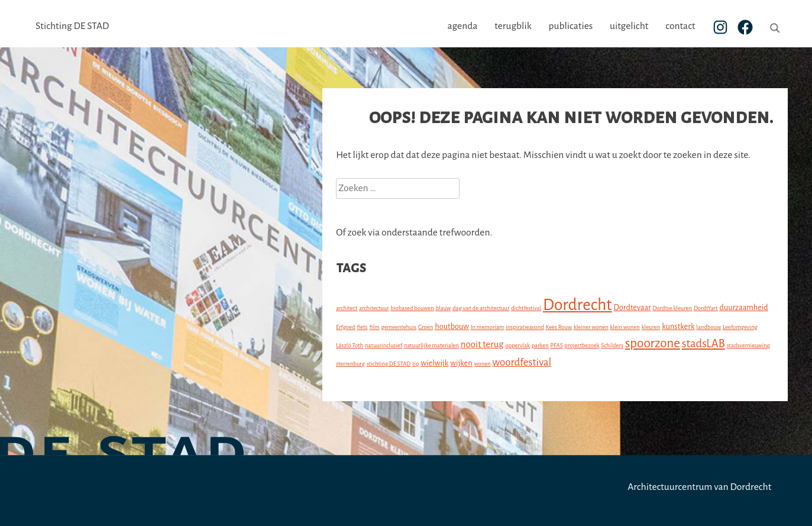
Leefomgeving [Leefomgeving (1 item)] (740, 327)
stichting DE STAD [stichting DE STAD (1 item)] (389, 364)
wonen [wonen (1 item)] (483, 364)
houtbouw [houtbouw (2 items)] (452, 326)
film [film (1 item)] (374, 327)
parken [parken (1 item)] (540, 345)
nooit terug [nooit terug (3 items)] (482, 344)
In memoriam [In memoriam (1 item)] (487, 327)
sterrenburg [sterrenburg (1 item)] (350, 364)
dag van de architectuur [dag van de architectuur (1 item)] (481, 308)
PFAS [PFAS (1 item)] (557, 345)
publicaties (570, 26)
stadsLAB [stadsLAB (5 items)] (703, 344)
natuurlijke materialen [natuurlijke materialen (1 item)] (431, 345)
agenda (462, 26)
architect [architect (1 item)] (347, 308)
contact (680, 26)
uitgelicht (629, 26)
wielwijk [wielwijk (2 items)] (434, 363)
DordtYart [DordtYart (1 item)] (706, 308)
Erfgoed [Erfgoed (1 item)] (345, 327)
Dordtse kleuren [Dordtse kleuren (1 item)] (672, 308)
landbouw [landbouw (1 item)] (709, 327)
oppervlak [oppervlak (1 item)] (517, 345)
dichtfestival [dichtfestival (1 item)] (526, 308)
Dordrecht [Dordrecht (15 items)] (578, 305)
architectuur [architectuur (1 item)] (374, 308)
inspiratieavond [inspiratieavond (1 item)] (525, 327)
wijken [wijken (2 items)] (461, 363)
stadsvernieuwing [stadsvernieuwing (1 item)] (748, 345)
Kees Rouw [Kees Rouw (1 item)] (559, 327)
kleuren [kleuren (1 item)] (651, 327)
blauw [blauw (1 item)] (444, 308)
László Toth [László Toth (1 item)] (350, 345)
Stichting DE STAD (72, 26)
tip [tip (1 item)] (415, 364)
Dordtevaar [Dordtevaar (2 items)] (633, 307)
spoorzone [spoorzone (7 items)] (653, 343)
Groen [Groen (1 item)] (426, 327)
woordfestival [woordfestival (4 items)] (522, 362)
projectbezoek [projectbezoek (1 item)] (582, 345)
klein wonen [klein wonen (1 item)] (625, 327)
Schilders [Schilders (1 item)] (612, 345)
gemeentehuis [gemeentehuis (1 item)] (399, 327)
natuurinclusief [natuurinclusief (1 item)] (384, 345)
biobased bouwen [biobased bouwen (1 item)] (412, 308)
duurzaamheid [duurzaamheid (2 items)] (743, 307)
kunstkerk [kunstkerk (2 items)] (678, 326)
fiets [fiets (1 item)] (362, 327)
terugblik (513, 26)
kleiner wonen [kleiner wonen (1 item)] (591, 327)
